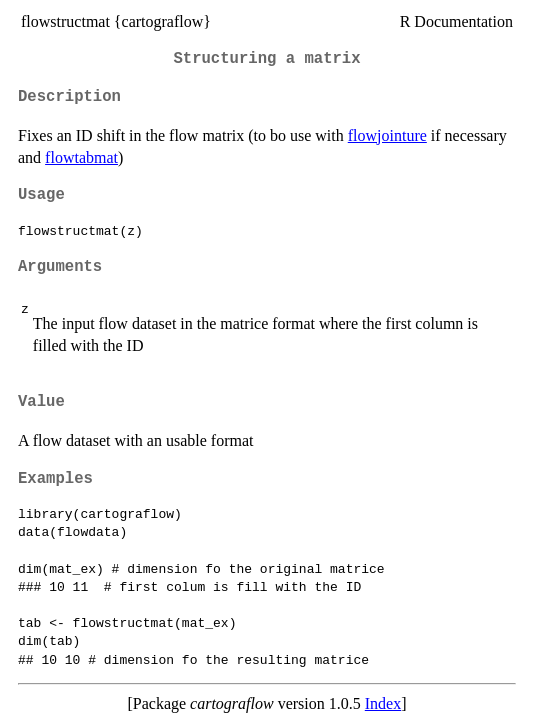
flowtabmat (81, 157)
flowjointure (387, 135)
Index (383, 703)
